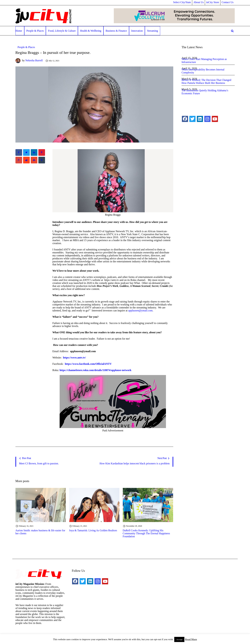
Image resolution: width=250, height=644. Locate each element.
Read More (191, 639)
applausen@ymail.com (140, 310)
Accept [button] (179, 639)
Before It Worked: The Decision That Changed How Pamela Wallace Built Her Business (206, 81)
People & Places (26, 47)
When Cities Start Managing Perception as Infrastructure (204, 61)
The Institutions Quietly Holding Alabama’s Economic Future (205, 92)
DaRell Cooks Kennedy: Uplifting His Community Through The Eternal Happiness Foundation (146, 533)
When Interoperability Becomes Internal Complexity (203, 71)
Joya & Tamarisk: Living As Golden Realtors (93, 530)
